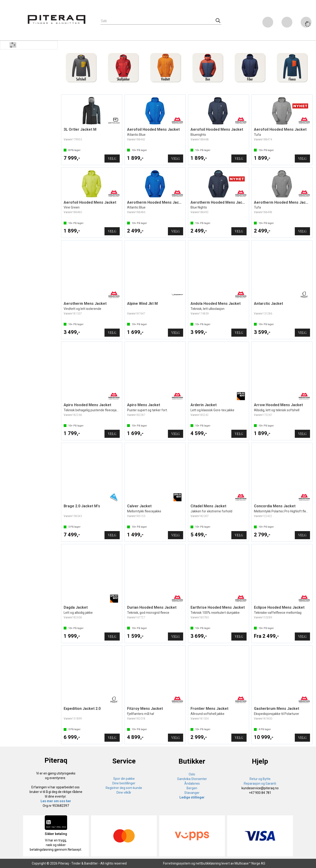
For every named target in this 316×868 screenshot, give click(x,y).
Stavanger (192, 793)
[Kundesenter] (268, 22)
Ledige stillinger (192, 797)
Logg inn (287, 23)
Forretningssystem (177, 863)
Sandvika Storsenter (192, 779)
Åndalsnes (192, 783)
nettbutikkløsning (208, 863)
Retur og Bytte (260, 779)
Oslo (192, 774)
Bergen (192, 788)
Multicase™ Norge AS (250, 863)
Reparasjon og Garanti (260, 783)
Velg (112, 159)
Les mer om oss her (56, 801)
